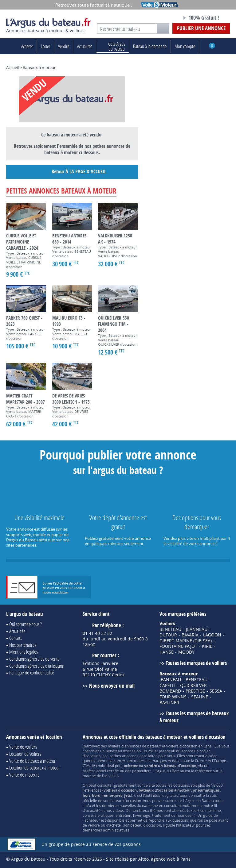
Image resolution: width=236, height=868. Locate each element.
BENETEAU (170, 629)
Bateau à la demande (150, 46)
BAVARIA (190, 635)
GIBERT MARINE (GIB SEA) (186, 641)
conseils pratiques (98, 815)
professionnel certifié (101, 771)
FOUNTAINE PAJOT (178, 646)
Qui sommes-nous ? (26, 624)
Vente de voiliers (23, 747)
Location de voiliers (25, 754)
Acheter (27, 46)
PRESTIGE (195, 691)
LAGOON (212, 635)
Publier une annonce (201, 28)
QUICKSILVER (193, 686)
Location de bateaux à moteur (35, 768)
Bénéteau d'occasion (123, 751)
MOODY (186, 652)
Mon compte (185, 46)
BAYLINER (169, 703)
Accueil (12, 67)
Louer (45, 46)
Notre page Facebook (166, 18)
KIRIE (207, 646)
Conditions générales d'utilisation (37, 666)
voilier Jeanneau (161, 751)
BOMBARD (170, 691)
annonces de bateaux (143, 746)
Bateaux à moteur (39, 67)
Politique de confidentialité (32, 672)
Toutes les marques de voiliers (196, 663)
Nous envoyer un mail (112, 686)
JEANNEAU (197, 629)
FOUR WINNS (173, 697)
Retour (72, 172)
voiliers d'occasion (182, 746)
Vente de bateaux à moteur (32, 761)
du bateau (113, 46)
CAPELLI (167, 686)
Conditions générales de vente (34, 659)
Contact (16, 638)
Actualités (85, 46)
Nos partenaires (23, 645)
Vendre (64, 46)
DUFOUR (168, 635)
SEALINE (200, 697)
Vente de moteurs (24, 775)
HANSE (167, 652)
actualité (93, 810)
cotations (181, 785)
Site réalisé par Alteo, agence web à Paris (148, 859)
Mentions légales (24, 652)
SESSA (216, 691)
